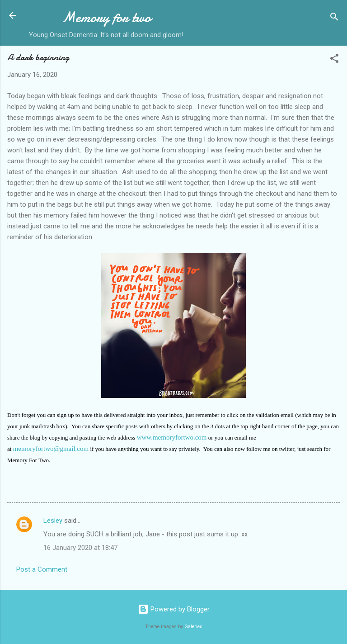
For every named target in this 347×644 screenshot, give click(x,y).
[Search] (334, 18)
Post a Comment (42, 569)
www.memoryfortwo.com (172, 437)
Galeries (193, 627)
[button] (334, 60)
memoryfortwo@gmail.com (51, 449)
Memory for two (106, 17)
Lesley (53, 521)
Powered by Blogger (174, 609)
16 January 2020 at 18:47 (80, 548)
